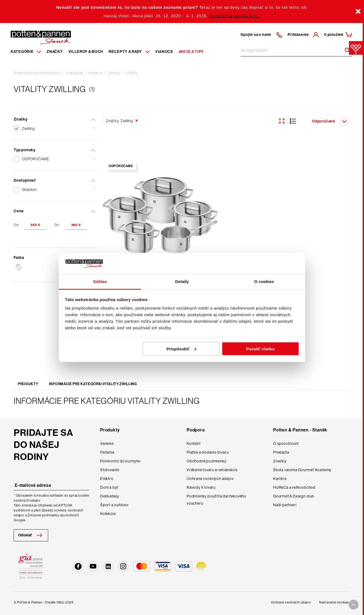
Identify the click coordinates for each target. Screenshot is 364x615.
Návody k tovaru (201, 487)
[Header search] (346, 50)
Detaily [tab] (182, 281)
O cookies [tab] (264, 281)
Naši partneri (285, 505)
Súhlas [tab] (100, 281)
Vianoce (164, 52)
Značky (55, 52)
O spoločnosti (286, 444)
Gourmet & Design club (294, 496)
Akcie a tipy (191, 52)
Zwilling (114, 73)
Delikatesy (110, 496)
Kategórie (75, 73)
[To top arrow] (354, 605)
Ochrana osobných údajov (210, 479)
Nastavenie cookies (334, 602)
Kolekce (96, 73)
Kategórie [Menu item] (26, 52)
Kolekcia (108, 514)
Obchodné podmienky (206, 461)
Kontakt (194, 444)
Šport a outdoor (115, 505)
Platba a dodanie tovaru (208, 452)
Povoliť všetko (260, 349)
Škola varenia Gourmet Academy (302, 470)
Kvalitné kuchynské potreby (37, 73)
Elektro (107, 479)
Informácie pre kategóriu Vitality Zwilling (93, 384)
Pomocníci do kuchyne (120, 461)
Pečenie (107, 452)
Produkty (28, 384)
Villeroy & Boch (86, 52)
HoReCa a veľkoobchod (294, 487)
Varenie (107, 444)
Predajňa (281, 452)
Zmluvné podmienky (44, 515)
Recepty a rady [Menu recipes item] (129, 52)
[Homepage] (41, 37)
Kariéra (280, 479)
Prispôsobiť (181, 349)
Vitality (132, 73)
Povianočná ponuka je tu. (234, 16)
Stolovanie (110, 470)
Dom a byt (109, 487)
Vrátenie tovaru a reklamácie (212, 470)
